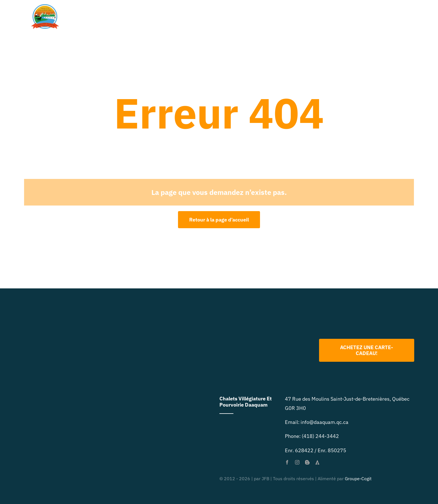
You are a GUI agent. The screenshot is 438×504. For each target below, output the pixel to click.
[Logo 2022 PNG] (268, 315)
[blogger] (307, 462)
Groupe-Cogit (358, 479)
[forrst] (317, 462)
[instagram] (297, 462)
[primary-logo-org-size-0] (45, 7)
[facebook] (287, 462)
